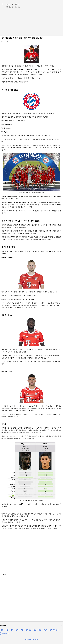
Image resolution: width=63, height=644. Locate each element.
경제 (12, 630)
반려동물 (29, 630)
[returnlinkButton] (3, 4)
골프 (17, 630)
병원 (40, 630)
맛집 (22, 630)
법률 (35, 630)
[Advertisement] (31, 22)
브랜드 (46, 630)
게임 (7, 630)
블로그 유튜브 (54, 630)
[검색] (60, 5)
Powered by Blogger (31, 639)
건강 (2, 630)
